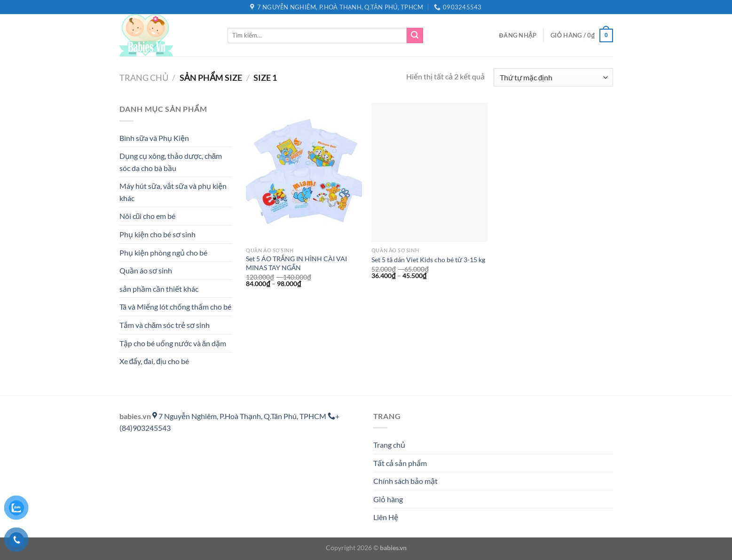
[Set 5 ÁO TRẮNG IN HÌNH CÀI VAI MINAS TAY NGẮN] (304, 172)
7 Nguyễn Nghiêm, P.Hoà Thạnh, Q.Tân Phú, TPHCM (240, 416)
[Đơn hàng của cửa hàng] (553, 77)
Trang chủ (144, 78)
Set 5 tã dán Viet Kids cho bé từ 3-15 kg (428, 260)
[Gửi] (415, 36)
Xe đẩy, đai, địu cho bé (154, 361)
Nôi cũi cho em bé (148, 216)
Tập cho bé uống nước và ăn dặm (173, 343)
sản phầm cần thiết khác (159, 289)
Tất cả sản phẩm (400, 463)
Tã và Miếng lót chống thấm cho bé (175, 307)
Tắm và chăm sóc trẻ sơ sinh (165, 325)
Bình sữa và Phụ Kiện (154, 138)
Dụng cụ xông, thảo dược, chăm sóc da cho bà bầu (171, 162)
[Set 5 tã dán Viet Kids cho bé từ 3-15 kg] (429, 172)
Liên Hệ (386, 517)
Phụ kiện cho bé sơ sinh (157, 234)
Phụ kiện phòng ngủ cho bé (163, 253)
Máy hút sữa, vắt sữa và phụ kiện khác (173, 192)
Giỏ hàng (388, 499)
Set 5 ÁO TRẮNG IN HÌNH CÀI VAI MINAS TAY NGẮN (296, 263)
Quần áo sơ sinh (146, 270)
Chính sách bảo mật (405, 481)
